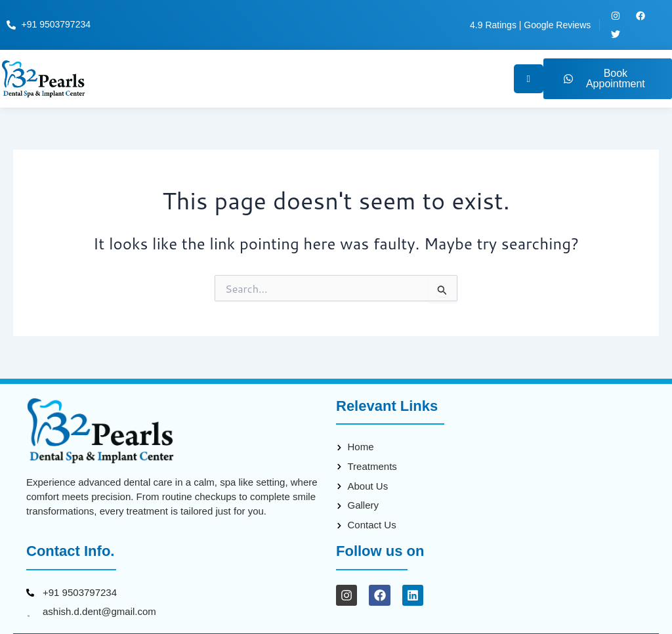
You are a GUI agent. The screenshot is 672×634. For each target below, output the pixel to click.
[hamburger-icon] (528, 79)
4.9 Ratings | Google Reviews (530, 25)
